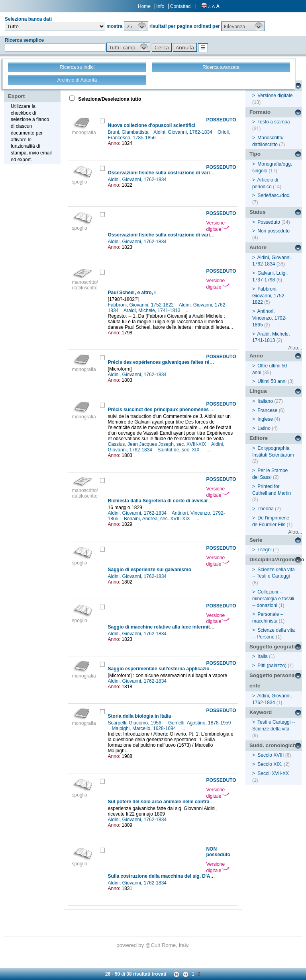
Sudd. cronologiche (274, 745)
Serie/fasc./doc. (274, 195)
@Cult (154, 945)
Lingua (258, 391)
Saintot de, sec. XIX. (180, 450)
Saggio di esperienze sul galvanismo (150, 570)
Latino (264, 428)
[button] (136, 26)
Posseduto (269, 222)
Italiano (265, 401)
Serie (256, 540)
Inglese (265, 419)
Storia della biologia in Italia (140, 716)
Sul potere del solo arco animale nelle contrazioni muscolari (176, 802)
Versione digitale (218, 226)
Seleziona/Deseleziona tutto (109, 99)
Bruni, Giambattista (129, 132)
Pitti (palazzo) (272, 666)
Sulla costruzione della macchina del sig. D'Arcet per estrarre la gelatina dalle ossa (202, 876)
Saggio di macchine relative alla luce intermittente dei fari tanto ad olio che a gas (200, 627)
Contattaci (181, 6)
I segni (264, 550)
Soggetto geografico (275, 647)
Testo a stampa (274, 122)
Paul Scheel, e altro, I (132, 293)
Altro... (295, 348)
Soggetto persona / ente (274, 681)
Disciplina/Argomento (276, 559)
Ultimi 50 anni (272, 381)
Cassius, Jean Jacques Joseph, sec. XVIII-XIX (158, 444)
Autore (258, 247)
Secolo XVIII (271, 755)
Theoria (266, 509)
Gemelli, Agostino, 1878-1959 (199, 723)
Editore (259, 438)
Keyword (261, 712)
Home (144, 6)
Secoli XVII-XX (273, 773)
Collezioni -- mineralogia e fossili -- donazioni (273, 599)
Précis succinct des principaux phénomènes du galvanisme (176, 410)
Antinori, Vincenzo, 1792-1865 (270, 318)
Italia (262, 656)
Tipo (255, 154)
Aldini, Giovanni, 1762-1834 (183, 132)
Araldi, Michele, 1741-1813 (153, 310)
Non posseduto (274, 231)
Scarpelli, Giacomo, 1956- (136, 723)
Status (258, 212)
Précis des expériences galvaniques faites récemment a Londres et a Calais (194, 362)
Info (160, 6)
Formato (260, 112)
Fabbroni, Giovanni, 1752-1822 (142, 305)
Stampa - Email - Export (33, 91)
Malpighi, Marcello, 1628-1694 (145, 728)
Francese (267, 410)
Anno (256, 356)
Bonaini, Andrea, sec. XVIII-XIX (158, 519)
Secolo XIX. (270, 764)
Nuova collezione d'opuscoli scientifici (152, 125)
